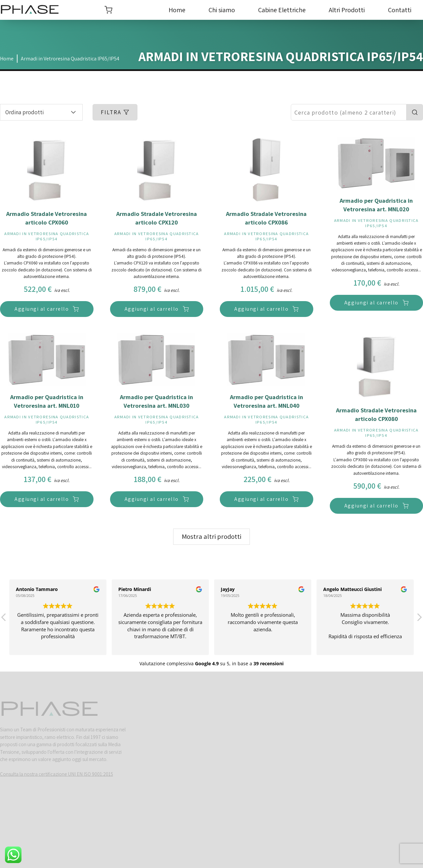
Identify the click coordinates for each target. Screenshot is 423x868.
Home (177, 10)
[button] (419, 619)
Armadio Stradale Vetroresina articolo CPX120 (157, 218)
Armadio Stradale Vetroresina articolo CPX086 (266, 218)
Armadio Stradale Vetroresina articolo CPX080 (376, 414)
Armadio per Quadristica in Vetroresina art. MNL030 (156, 401)
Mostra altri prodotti (211, 536)
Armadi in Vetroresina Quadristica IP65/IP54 (70, 59)
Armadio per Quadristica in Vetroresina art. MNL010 (47, 401)
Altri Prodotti (347, 10)
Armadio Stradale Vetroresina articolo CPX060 (47, 218)
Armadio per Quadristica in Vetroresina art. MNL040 (267, 401)
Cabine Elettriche (282, 10)
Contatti (400, 10)
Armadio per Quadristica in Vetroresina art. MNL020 (376, 205)
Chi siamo (222, 10)
